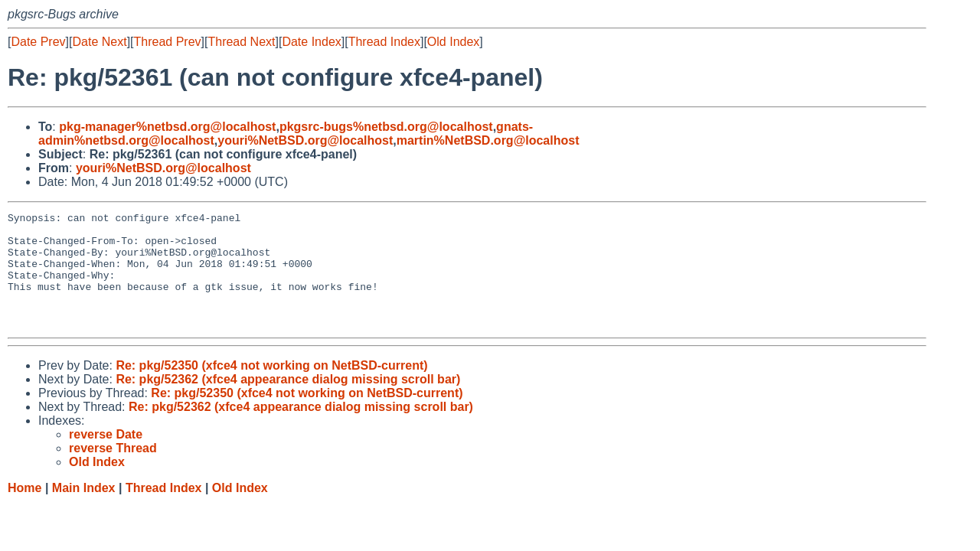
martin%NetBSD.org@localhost (488, 140)
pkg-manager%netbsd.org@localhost (167, 127)
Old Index (453, 42)
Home (24, 511)
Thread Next (241, 42)
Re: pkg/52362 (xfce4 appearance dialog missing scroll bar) (288, 402)
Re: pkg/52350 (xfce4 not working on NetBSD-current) (271, 388)
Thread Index (384, 42)
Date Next (99, 42)
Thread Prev (168, 42)
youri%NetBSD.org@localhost (305, 140)
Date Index (311, 42)
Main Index (84, 511)
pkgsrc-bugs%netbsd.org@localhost (386, 127)
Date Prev (38, 42)
